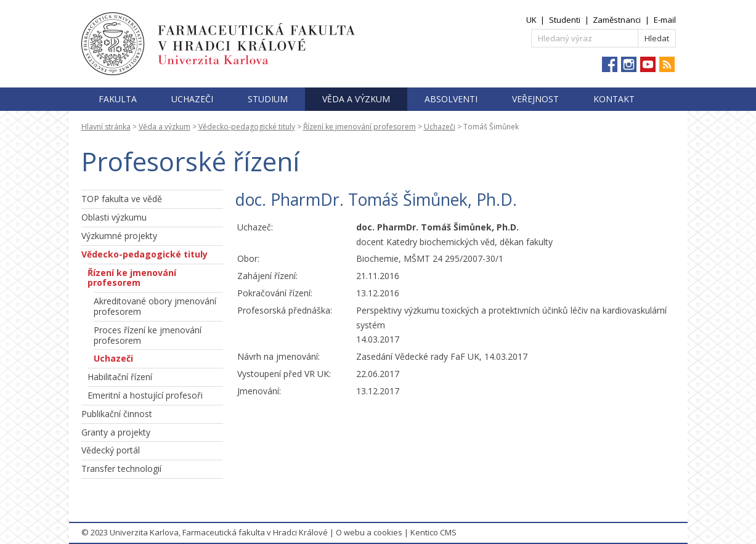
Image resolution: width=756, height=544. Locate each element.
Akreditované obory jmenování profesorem (155, 306)
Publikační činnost (117, 414)
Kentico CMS (433, 532)
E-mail (665, 20)
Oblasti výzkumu (114, 217)
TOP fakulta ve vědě (122, 199)
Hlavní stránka (106, 127)
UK (531, 20)
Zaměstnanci (617, 20)
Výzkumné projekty (119, 236)
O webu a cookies (369, 532)
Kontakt (614, 99)
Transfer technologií (121, 469)
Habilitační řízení (120, 377)
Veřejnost (535, 99)
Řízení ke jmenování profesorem (360, 127)
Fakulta (118, 99)
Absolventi (451, 99)
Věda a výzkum (356, 99)
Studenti (565, 20)
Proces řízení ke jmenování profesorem (148, 335)
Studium (268, 99)
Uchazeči (192, 99)
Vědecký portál (111, 450)
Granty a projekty (116, 432)
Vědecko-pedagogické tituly (247, 127)
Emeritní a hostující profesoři (145, 395)
